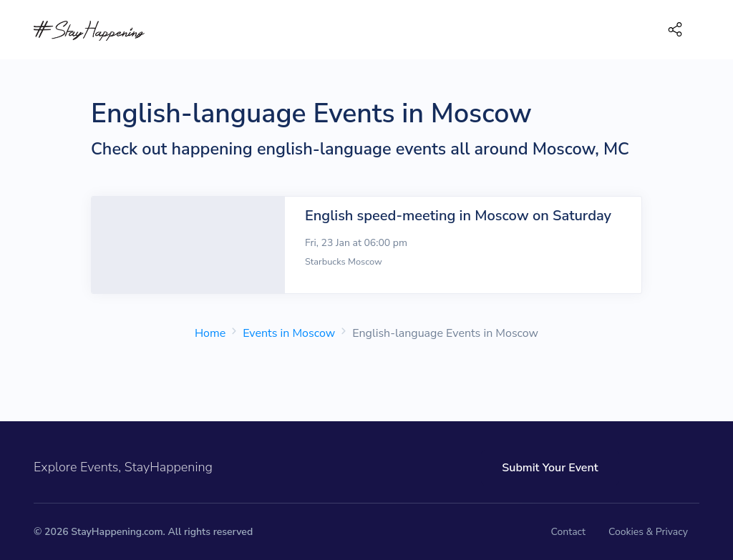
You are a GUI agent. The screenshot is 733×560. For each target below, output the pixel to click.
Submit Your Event (550, 468)
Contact (568, 532)
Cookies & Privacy (648, 532)
